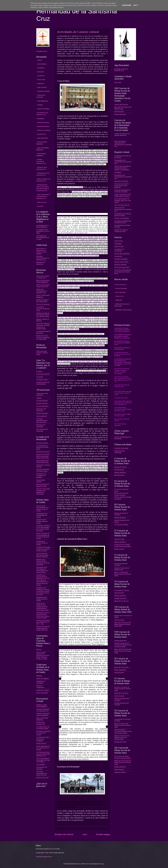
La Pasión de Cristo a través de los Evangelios (43, 739)
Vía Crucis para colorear (122, 205)
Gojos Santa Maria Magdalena (42, 719)
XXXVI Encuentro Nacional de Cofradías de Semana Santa (123, 272)
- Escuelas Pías (41, 134)
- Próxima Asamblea (121, 288)
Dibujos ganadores (120, 114)
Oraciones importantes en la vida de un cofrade (43, 733)
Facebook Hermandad (121, 448)
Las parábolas (41, 765)
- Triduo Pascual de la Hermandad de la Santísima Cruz (43, 196)
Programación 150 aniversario (42, 394)
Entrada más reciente (64, 834)
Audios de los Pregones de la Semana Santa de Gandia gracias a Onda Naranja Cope (43, 607)
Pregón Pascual (41, 743)
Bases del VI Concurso (121, 601)
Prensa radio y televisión (122, 254)
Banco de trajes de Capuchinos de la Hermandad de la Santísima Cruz (123, 144)
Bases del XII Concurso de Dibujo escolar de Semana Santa (123, 762)
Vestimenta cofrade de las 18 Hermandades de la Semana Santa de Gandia (43, 528)
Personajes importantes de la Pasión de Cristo (42, 773)
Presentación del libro (43, 374)
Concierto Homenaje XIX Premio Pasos (43, 470)
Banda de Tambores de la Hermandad (43, 301)
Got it (136, 5)
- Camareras (40, 72)
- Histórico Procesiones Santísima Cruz (41, 161)
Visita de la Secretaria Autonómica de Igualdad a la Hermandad (43, 491)
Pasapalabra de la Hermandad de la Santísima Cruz (123, 162)
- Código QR (118, 300)
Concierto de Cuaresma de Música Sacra (43, 309)
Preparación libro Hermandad (120, 452)
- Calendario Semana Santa (123, 310)
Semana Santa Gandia (121, 262)
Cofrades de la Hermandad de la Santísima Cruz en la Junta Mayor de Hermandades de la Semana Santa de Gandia (43, 580)
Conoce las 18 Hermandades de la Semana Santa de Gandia (42, 508)
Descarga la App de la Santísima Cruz (121, 70)
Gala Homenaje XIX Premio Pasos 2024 (42, 462)
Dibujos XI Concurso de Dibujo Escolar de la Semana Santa (122, 737)
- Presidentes (40, 68)
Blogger (102, 864)
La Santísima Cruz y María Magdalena (43, 226)
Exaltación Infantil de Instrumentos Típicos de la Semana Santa (43, 315)
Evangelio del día (42, 51)
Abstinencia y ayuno (43, 690)
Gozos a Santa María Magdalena (43, 296)
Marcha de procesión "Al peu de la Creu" (43, 286)
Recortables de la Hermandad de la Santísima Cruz (123, 177)
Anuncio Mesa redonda (41, 481)
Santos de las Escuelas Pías (41, 723)
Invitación (39, 371)
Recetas (39, 649)
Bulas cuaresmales (42, 693)
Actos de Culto (119, 246)
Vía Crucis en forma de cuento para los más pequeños (122, 186)
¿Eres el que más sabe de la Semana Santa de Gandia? (42, 555)
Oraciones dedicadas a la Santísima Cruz (43, 710)
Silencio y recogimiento (40, 687)
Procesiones (118, 256)
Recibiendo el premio (43, 452)
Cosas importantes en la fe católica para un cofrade (123, 195)
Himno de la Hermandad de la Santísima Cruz (42, 291)
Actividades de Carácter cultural (78, 32)
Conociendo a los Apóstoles (42, 768)
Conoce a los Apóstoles (122, 218)
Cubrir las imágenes (43, 679)
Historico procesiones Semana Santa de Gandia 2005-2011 (43, 628)
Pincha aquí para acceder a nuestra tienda (42, 353)
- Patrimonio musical (43, 122)
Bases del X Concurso (121, 693)
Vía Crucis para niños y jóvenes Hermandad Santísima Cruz (43, 754)
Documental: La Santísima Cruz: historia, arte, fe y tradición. (42, 251)
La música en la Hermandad (119, 250)
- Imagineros (40, 83)
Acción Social (119, 241)
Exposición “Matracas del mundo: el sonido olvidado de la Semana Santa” (43, 326)
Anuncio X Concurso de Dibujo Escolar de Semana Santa (123, 689)
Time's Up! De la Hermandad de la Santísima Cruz (123, 209)
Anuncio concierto (42, 403)
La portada (40, 377)
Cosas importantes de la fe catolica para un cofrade (43, 748)
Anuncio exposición (42, 406)
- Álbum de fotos (41, 202)
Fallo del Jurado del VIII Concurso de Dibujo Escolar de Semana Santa (123, 645)
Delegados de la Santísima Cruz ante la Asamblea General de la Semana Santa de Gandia (43, 591)
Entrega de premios (120, 598)
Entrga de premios (120, 772)
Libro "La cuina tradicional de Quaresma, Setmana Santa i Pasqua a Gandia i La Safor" (43, 656)
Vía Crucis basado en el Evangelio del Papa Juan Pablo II (43, 760)
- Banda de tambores (43, 126)
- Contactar (40, 206)
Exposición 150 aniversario (41, 410)
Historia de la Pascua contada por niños (121, 231)
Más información (119, 475)
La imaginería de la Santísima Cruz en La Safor (43, 231)
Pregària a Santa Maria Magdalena (42, 706)
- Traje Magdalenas (42, 101)
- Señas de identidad (43, 109)
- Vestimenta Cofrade (43, 91)
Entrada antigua (103, 834)
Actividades (118, 172)
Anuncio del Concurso (121, 104)
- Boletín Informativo (120, 285)
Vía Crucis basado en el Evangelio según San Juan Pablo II (123, 201)
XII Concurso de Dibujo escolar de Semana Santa (122, 757)
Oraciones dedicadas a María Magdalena (43, 714)
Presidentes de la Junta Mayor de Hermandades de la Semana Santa (42, 570)
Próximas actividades (121, 259)
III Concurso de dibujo (121, 525)
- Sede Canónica (42, 87)
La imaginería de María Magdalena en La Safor (43, 238)
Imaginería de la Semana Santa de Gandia (42, 521)
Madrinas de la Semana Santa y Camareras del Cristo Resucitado (43, 562)
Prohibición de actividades (41, 682)
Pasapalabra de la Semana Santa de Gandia (123, 215)
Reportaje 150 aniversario (41, 263)
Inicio (85, 834)
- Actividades (40, 119)
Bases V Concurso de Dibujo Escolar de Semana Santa (123, 574)
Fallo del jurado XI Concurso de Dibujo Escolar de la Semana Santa (123, 731)
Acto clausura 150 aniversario (42, 430)
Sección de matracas (43, 304)
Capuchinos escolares (121, 181)
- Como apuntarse (120, 292)
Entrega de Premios (121, 467)
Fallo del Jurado (119, 539)
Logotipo (39, 398)
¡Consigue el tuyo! (42, 380)
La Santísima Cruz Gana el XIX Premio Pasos (42, 447)
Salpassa (39, 676)
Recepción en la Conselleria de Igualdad (41, 476)
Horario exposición (42, 413)
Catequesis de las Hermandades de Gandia (42, 515)
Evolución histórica (42, 443)
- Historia (39, 60)
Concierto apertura (42, 401)
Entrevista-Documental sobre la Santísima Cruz (43, 258)
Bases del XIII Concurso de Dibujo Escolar (123, 108)
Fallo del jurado (119, 112)
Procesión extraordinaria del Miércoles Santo (42, 421)
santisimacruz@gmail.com (44, 857)
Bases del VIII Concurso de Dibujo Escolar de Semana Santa (123, 651)
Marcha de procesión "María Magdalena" (43, 281)
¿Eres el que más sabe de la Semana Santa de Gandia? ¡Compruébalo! (122, 168)
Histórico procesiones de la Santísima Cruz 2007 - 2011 (43, 622)
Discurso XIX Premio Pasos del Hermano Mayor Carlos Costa (43, 456)
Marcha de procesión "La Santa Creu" (43, 277)
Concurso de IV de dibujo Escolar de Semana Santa (122, 545)
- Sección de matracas (43, 130)
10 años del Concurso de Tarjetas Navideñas (122, 135)
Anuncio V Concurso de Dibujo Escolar (122, 569)
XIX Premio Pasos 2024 (122, 267)
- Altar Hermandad (42, 138)
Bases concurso (119, 549)
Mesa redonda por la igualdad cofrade (43, 485)
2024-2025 (118, 82)
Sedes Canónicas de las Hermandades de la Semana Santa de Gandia (43, 536)
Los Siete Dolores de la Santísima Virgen (43, 728)
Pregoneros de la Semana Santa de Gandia (42, 599)
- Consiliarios (40, 76)
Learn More (126, 5)
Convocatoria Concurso (122, 590)
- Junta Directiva (41, 64)
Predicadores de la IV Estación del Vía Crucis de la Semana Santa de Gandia (43, 615)
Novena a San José (42, 778)
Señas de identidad (120, 265)
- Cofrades (40, 105)
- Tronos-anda (41, 80)
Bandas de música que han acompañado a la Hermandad (43, 337)
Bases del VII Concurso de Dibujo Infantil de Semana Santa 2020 (123, 624)
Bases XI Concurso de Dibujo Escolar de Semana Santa (123, 725)
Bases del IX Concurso (121, 667)
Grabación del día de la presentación (43, 383)
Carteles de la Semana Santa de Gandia (42, 543)
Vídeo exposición (42, 416)
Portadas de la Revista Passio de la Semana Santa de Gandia (43, 549)
